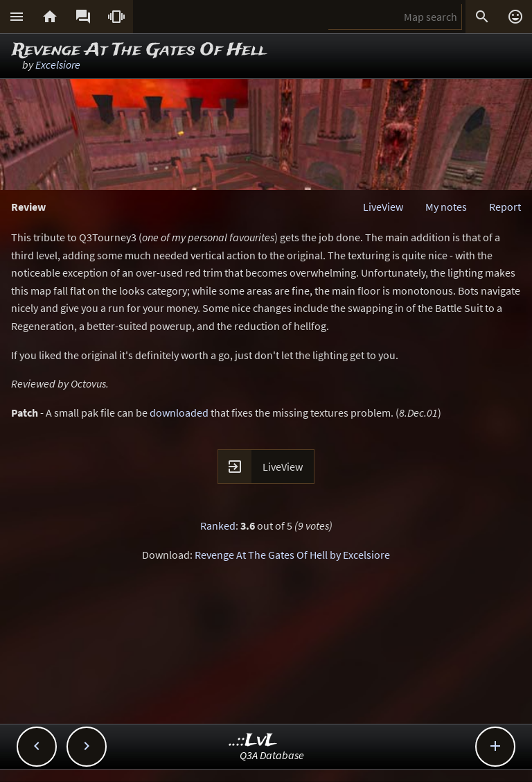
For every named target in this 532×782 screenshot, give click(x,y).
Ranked (218, 525)
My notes (446, 207)
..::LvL (253, 741)
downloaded (179, 412)
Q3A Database (272, 755)
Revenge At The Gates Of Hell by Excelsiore (292, 555)
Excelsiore (58, 64)
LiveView (383, 207)
